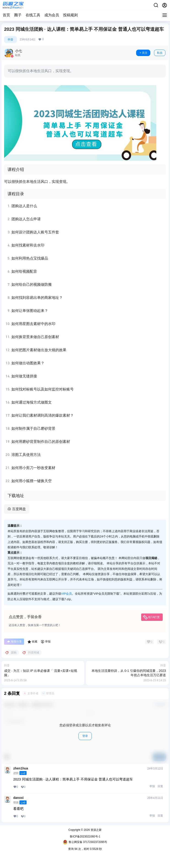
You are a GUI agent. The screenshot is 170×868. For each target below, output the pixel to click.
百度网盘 (19, 509)
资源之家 (96, 830)
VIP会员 (66, 594)
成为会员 (52, 15)
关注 (143, 53)
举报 (152, 786)
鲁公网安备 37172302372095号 (85, 842)
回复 (160, 786)
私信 (160, 53)
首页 (6, 15)
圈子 (18, 15)
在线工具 (33, 15)
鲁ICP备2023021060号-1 (85, 837)
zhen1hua (21, 768)
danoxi (18, 798)
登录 (85, 736)
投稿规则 (70, 15)
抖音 (11, 40)
